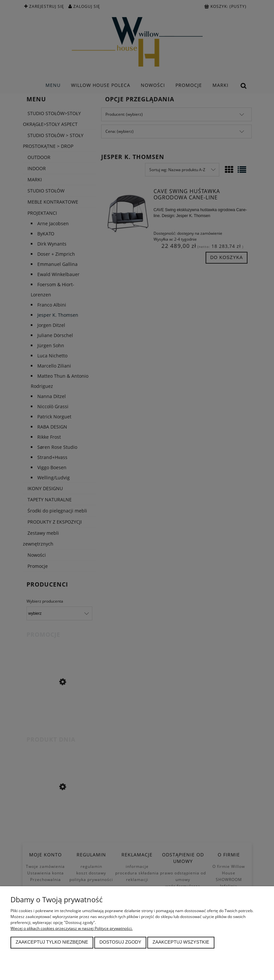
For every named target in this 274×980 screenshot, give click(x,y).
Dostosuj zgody (120, 942)
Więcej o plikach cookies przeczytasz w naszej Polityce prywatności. (72, 928)
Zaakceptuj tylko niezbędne (52, 942)
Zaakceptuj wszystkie (181, 942)
